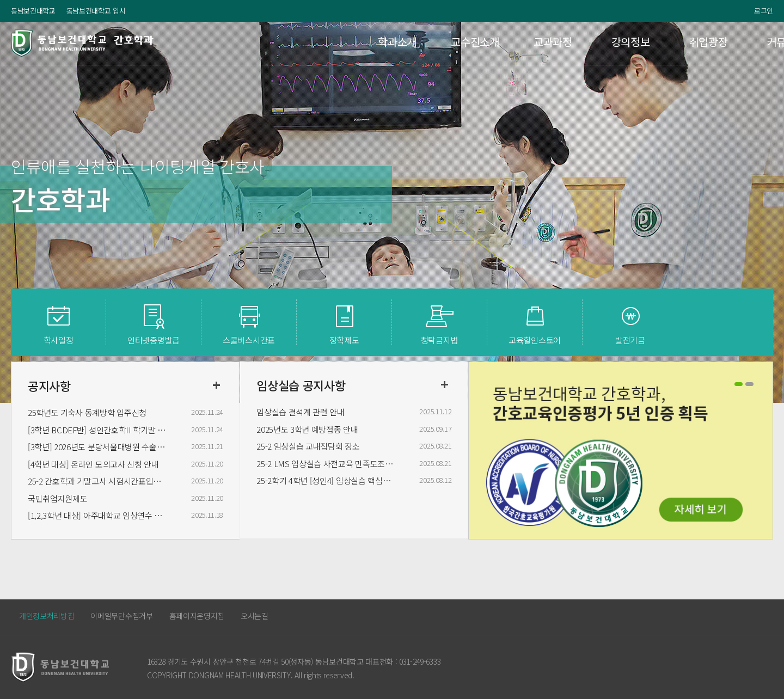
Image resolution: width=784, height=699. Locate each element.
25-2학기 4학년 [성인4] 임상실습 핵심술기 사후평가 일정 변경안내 (327, 480)
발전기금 (630, 340)
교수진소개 (345, 43)
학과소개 (268, 43)
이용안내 (734, 43)
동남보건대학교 (33, 11)
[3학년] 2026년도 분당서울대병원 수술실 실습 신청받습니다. (98, 447)
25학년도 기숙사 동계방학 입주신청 (87, 412)
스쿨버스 (249, 340)
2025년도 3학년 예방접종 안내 (307, 429)
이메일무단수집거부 (121, 616)
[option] (621, 452)
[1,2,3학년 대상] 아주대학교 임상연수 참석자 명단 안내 (98, 515)
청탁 (439, 340)
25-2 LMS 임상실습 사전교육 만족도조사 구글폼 (327, 464)
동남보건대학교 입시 (96, 11)
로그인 (764, 11)
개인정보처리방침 (47, 616)
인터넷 (154, 340)
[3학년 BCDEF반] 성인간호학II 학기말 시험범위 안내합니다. (98, 430)
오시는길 (255, 616)
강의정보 (501, 43)
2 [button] (749, 384)
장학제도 (344, 340)
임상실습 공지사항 (301, 385)
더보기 (216, 385)
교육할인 (535, 340)
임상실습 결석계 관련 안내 (301, 412)
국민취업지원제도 (57, 498)
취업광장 (578, 43)
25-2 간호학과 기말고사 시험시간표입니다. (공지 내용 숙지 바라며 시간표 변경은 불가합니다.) (98, 481)
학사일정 (59, 340)
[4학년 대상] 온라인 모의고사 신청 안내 (93, 464)
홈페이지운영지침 (197, 616)
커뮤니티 (656, 43)
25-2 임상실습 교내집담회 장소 (308, 446)
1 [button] (739, 384)
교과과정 (423, 43)
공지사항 (49, 385)
